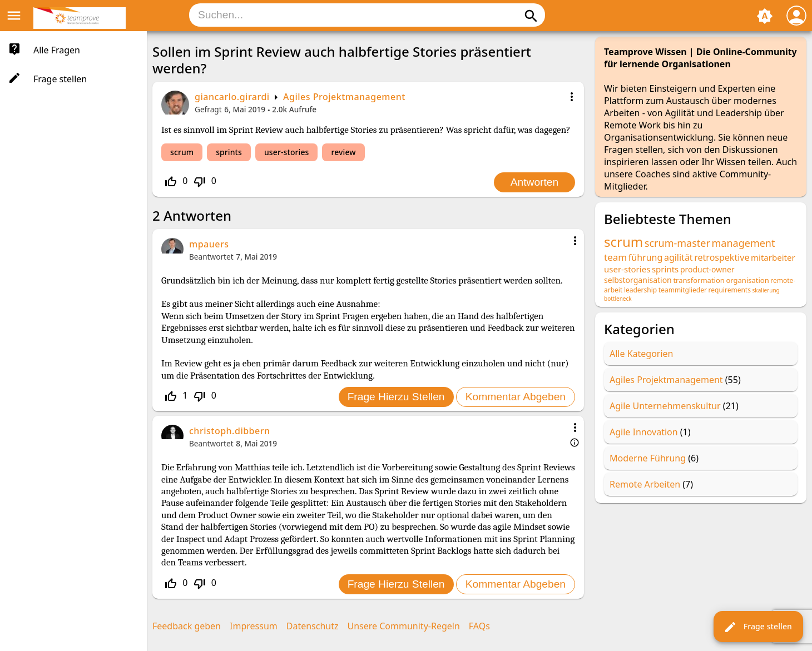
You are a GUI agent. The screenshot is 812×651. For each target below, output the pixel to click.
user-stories (287, 152)
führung (646, 257)
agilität (679, 257)
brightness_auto (765, 16)
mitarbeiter (773, 257)
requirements (730, 290)
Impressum (254, 626)
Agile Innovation (644, 432)
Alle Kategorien (642, 354)
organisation (747, 280)
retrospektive (722, 257)
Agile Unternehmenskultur (665, 406)
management (744, 243)
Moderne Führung (648, 458)
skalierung (766, 290)
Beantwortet (211, 257)
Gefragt (208, 109)
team (615, 257)
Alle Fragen (57, 50)
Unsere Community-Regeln (404, 626)
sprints (229, 152)
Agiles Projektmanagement (344, 97)
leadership (640, 290)
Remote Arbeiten (645, 484)
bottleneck (618, 299)
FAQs (479, 626)
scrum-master (677, 243)
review (343, 152)
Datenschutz (313, 626)
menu (14, 16)
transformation (699, 280)
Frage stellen (758, 627)
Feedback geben (187, 626)
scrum (182, 152)
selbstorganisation (638, 280)
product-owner (707, 269)
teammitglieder (683, 290)
